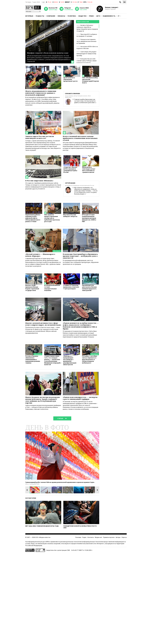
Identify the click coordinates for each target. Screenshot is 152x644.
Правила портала (109, 553)
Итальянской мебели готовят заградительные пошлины (52, 296)
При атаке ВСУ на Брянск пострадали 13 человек (87, 35)
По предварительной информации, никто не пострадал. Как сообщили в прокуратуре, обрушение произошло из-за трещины (81, 270)
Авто (98, 16)
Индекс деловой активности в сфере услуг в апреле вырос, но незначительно (42, 334)
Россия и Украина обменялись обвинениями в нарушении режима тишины (33, 371)
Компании (51, 16)
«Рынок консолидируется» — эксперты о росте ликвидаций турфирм (79, 412)
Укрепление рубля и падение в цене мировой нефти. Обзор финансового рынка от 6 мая (33, 224)
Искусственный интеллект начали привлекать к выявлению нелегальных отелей (80, 142)
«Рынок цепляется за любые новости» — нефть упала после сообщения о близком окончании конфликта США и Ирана (81, 335)
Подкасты (40, 16)
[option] (62, 471)
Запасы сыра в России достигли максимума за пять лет (42, 141)
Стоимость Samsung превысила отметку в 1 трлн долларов (71, 295)
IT (119, 16)
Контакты (91, 553)
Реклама (78, 553)
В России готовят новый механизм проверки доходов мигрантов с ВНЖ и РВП (89, 224)
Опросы (124, 553)
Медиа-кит (98, 553)
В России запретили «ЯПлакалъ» (42, 186)
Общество (82, 16)
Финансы (61, 16)
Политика (72, 16)
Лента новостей (83, 22)
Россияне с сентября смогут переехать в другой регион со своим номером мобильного (90, 371)
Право (91, 16)
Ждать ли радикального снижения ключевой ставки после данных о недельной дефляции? (40, 95)
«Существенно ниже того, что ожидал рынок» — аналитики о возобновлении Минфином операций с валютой (53, 372)
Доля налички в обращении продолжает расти (70, 80)
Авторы (118, 553)
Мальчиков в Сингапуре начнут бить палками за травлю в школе (89, 176)
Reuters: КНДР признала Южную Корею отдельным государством (32, 296)
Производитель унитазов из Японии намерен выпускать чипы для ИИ (89, 296)
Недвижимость (109, 16)
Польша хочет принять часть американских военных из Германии (86, 41)
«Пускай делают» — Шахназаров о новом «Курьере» (43, 262)
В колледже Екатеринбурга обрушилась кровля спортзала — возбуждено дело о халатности (80, 263)
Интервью (29, 16)
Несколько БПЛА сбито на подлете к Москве (87, 47)
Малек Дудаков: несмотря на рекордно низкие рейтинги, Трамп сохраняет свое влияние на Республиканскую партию (43, 413)
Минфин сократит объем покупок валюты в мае (44, 51)
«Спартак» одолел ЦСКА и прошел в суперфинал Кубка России (70, 176)
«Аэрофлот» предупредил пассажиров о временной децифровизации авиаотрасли (70, 372)
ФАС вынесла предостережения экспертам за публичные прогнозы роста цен (52, 224)
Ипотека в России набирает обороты (70, 222)
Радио (84, 553)
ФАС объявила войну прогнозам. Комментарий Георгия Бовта (91, 81)
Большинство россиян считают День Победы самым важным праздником (87, 61)
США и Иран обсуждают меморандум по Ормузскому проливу (86, 54)
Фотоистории (31, 514)
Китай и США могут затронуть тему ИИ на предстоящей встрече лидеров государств (87, 28)
